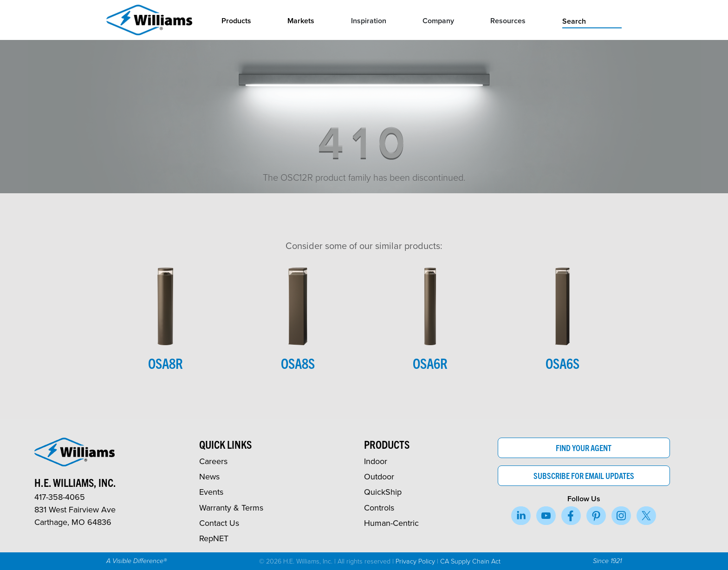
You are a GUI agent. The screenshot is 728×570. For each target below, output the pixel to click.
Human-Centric (391, 523)
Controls (379, 508)
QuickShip (383, 492)
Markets (301, 21)
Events (211, 492)
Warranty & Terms (231, 508)
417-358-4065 (60, 497)
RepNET (214, 538)
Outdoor (379, 476)
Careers (213, 461)
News (209, 476)
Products (236, 21)
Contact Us (219, 523)
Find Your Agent (584, 448)
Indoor (376, 461)
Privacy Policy (415, 561)
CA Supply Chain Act (470, 561)
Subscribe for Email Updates (584, 475)
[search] (592, 20)
